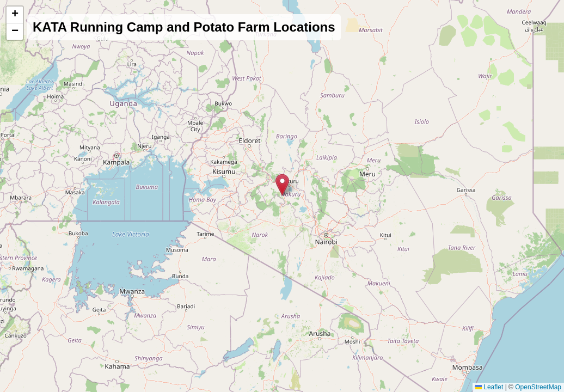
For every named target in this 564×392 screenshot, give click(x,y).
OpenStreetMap (538, 387)
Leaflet (489, 387)
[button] (282, 185)
